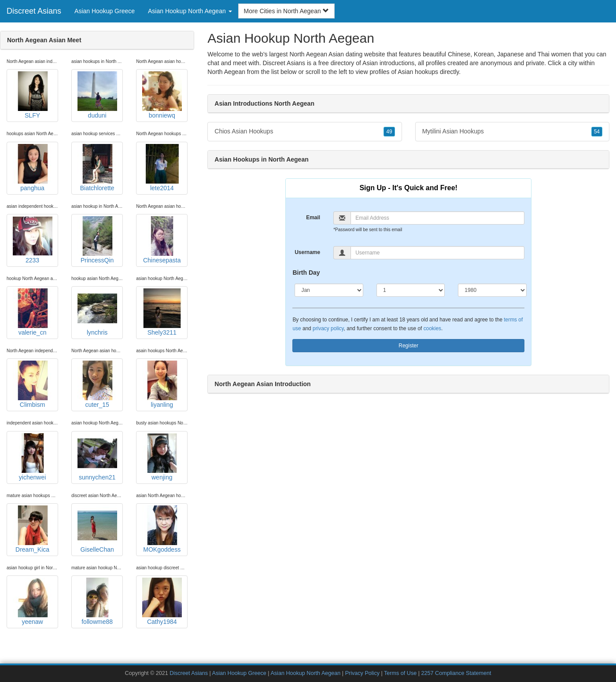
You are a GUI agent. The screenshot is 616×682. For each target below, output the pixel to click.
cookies (432, 328)
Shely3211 (162, 312)
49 (389, 132)
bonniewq (162, 95)
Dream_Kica (33, 529)
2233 (33, 240)
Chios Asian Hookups (304, 132)
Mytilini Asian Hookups (512, 132)
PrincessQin (97, 240)
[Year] (492, 290)
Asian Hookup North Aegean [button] (190, 11)
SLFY (33, 95)
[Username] (437, 253)
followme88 (97, 601)
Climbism (33, 384)
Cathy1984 (162, 601)
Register (408, 346)
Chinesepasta (162, 240)
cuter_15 (97, 384)
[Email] (437, 218)
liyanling (162, 384)
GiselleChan (97, 529)
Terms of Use (400, 673)
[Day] (411, 290)
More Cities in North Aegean (286, 11)
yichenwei (33, 457)
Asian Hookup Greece (105, 11)
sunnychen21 (97, 457)
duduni (97, 95)
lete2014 (162, 168)
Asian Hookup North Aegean (305, 673)
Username (307, 252)
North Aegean (226, 72)
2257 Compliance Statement (456, 673)
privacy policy (328, 328)
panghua (33, 168)
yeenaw (33, 601)
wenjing (162, 457)
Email (313, 218)
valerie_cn (33, 312)
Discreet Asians (34, 11)
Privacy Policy (362, 673)
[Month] (329, 290)
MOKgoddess (162, 529)
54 (597, 132)
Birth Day (306, 273)
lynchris (97, 312)
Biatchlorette (97, 168)
